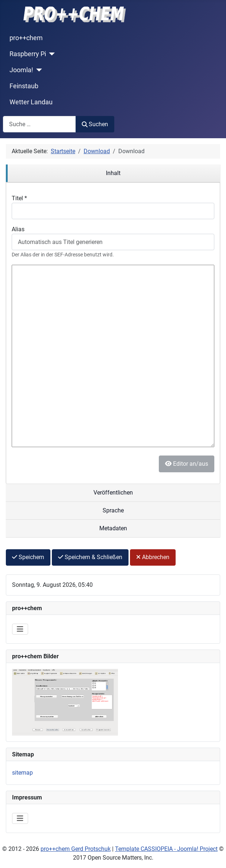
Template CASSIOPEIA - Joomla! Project (166, 849)
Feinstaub (24, 86)
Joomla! (21, 70)
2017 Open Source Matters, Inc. (113, 858)
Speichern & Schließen (90, 557)
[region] (113, 173)
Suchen (95, 124)
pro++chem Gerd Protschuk (76, 849)
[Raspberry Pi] (51, 54)
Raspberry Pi (28, 54)
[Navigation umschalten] (20, 629)
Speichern (28, 557)
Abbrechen (153, 557)
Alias (18, 229)
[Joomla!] (38, 70)
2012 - (16, 849)
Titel (19, 198)
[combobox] (39, 124)
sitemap (22, 773)
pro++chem (26, 38)
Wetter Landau (31, 102)
